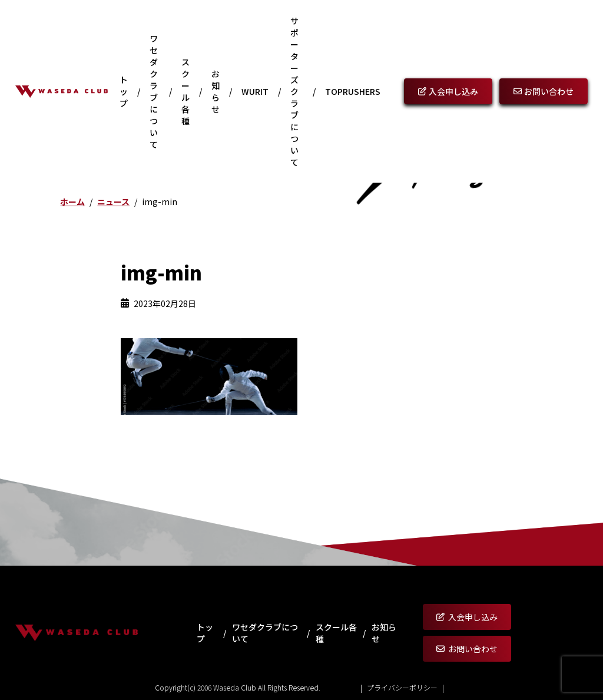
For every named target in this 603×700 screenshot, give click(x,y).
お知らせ (216, 91)
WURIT (255, 91)
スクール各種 (185, 91)
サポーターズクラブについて (294, 91)
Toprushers (353, 91)
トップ (124, 91)
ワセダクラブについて (154, 91)
